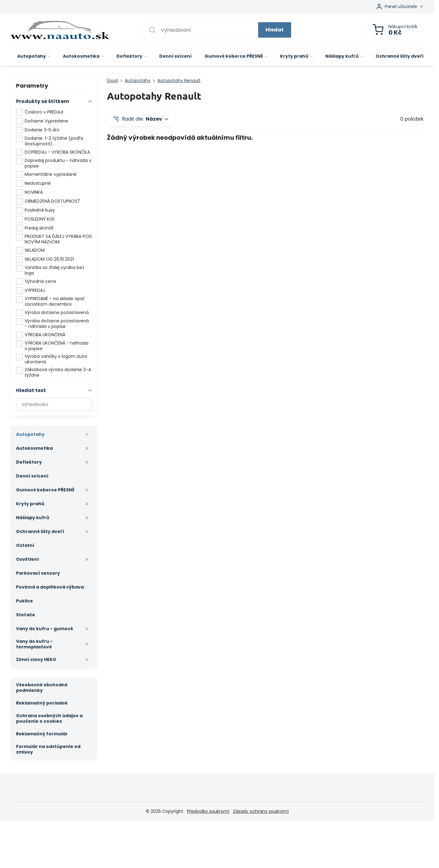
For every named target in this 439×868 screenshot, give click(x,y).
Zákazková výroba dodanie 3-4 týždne (54, 372)
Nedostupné (33, 183)
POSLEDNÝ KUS (35, 219)
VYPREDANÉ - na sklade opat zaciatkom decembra (50, 302)
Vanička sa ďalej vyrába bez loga (50, 270)
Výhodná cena (36, 281)
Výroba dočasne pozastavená (52, 313)
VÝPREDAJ (30, 290)
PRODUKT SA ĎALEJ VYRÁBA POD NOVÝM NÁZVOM (54, 239)
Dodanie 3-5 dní (38, 130)
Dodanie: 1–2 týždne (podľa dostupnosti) (50, 141)
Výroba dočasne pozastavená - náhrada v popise (52, 324)
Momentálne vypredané (46, 174)
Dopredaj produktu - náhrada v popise (54, 163)
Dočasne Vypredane (42, 121)
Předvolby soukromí (208, 811)
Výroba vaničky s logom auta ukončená (51, 359)
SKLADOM (30, 250)
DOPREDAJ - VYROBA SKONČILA (53, 152)
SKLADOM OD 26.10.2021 (45, 259)
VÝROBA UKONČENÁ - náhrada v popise (52, 346)
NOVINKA (29, 192)
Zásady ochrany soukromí (261, 811)
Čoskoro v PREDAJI (40, 112)
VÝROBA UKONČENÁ (41, 335)
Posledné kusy (35, 210)
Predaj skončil (35, 228)
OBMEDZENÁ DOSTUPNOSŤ (48, 201)
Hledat (275, 30)
